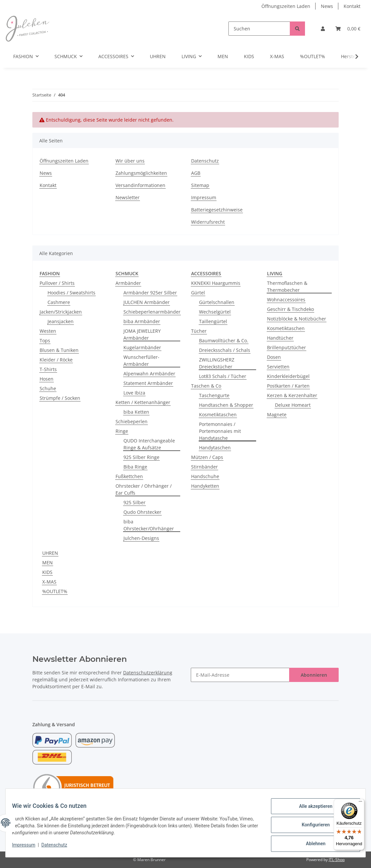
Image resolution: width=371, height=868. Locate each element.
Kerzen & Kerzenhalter (292, 395)
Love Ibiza (134, 393)
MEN (48, 563)
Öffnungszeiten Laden (286, 6)
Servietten (278, 367)
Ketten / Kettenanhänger (143, 402)
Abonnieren (314, 675)
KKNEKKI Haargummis (216, 283)
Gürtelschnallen (217, 302)
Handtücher (280, 338)
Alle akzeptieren (311, 810)
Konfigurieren (311, 827)
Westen (48, 331)
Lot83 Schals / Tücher (223, 376)
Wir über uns (130, 161)
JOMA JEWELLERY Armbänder (142, 334)
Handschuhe (205, 476)
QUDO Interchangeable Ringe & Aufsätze (149, 444)
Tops (45, 340)
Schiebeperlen (132, 421)
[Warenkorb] (348, 29)
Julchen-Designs (141, 538)
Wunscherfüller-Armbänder (141, 360)
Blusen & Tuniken (59, 350)
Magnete (277, 415)
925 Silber (135, 502)
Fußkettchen (129, 476)
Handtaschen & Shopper (226, 405)
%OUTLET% (55, 591)
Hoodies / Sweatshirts (71, 293)
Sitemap (200, 185)
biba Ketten (136, 412)
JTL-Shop (337, 860)
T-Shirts (48, 369)
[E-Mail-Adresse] (240, 675)
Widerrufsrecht (208, 222)
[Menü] (360, 803)
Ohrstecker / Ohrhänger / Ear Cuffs (144, 489)
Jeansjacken (61, 321)
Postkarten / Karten (288, 386)
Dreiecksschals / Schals (225, 350)
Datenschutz (205, 161)
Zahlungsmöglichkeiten (141, 173)
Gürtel (198, 293)
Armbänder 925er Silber (150, 293)
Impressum (204, 197)
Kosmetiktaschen (218, 415)
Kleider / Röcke (56, 360)
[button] (323, 29)
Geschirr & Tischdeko (290, 309)
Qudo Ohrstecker (142, 512)
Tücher (199, 331)
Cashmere (59, 302)
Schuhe (48, 388)
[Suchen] (259, 29)
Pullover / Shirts (57, 283)
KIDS (47, 572)
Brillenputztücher (287, 347)
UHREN (50, 553)
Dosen (274, 357)
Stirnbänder (204, 467)
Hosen (47, 379)
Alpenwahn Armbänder (149, 374)
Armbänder (128, 283)
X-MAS (49, 582)
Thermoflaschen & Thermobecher (287, 286)
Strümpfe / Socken (60, 398)
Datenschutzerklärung (148, 673)
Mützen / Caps (207, 457)
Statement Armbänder (148, 383)
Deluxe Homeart (293, 405)
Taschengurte (214, 395)
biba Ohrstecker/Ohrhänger (149, 525)
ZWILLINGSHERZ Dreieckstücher (217, 363)
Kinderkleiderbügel (288, 376)
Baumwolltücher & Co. (224, 340)
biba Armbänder (142, 321)
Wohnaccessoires (286, 300)
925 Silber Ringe (141, 457)
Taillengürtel (213, 321)
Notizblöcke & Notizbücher (297, 319)
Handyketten (205, 486)
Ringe (122, 431)
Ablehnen (311, 845)
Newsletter (128, 197)
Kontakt (352, 6)
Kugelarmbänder (142, 347)
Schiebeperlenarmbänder (152, 312)
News (327, 6)
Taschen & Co (206, 386)
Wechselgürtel (215, 312)
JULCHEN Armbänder (147, 302)
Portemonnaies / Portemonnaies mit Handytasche (220, 431)
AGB (196, 173)
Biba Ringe (135, 467)
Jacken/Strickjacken (61, 312)
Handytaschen (215, 448)
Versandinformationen (140, 185)
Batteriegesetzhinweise (217, 210)
